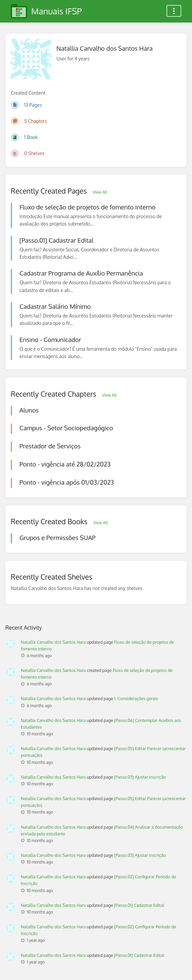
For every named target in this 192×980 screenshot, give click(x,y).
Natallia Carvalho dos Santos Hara (53, 642)
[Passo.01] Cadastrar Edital (139, 905)
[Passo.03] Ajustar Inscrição (140, 777)
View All (100, 192)
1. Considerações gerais (136, 698)
